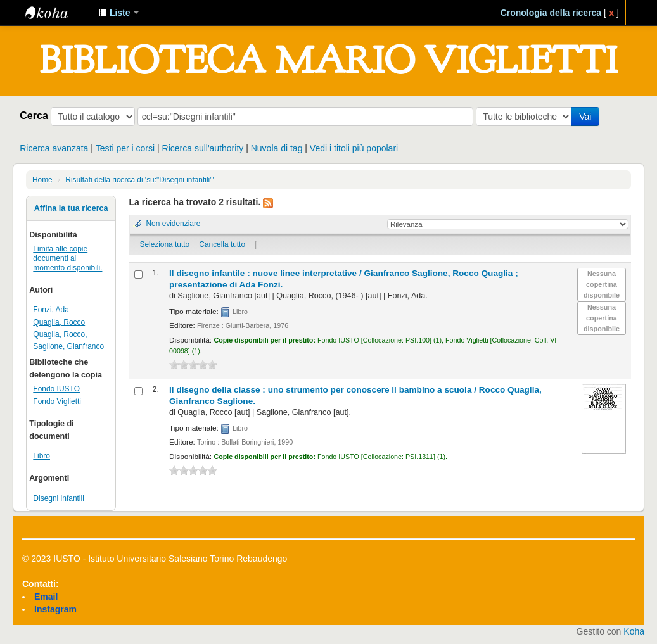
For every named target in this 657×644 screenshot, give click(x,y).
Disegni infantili (59, 498)
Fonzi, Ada (51, 310)
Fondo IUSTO (56, 389)
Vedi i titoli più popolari (354, 148)
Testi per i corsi (125, 148)
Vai (585, 117)
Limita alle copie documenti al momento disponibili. (67, 258)
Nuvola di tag (277, 148)
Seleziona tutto (164, 244)
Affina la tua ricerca (71, 208)
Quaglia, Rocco (59, 322)
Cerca (34, 115)
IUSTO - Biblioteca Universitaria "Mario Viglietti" (57, 13)
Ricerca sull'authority (203, 148)
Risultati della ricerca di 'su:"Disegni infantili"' (139, 180)
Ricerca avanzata (54, 148)
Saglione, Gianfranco (68, 346)
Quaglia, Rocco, (60, 334)
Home (42, 180)
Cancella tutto (222, 244)
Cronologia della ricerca (551, 13)
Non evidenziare (174, 224)
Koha (634, 631)
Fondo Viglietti (57, 401)
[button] (118, 13)
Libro (41, 456)
